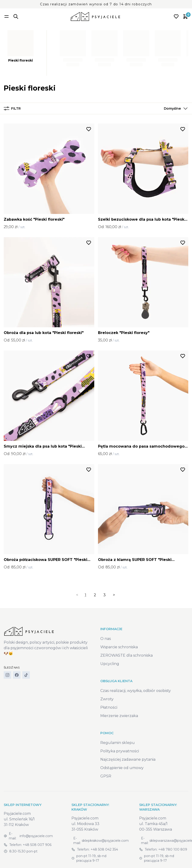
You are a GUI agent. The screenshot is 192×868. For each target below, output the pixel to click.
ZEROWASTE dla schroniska (126, 655)
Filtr (12, 108)
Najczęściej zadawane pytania (128, 759)
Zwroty (107, 699)
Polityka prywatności (120, 751)
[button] (175, 108)
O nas (106, 639)
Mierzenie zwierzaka (119, 716)
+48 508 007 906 (37, 845)
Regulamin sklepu (118, 743)
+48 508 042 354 (104, 849)
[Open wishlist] (176, 16)
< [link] (77, 595)
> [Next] (114, 595)
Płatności (109, 707)
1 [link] (86, 595)
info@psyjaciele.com (36, 836)
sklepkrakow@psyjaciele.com (105, 841)
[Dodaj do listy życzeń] (89, 129)
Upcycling (110, 664)
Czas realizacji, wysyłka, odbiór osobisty (136, 691)
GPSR (106, 776)
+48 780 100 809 (173, 849)
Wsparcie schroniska (119, 647)
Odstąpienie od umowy (122, 768)
